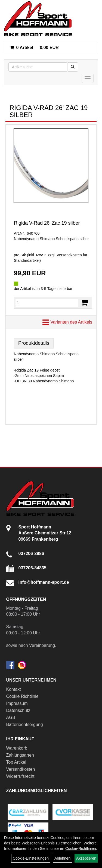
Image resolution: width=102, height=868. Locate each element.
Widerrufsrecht (20, 776)
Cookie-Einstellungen (31, 858)
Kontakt (14, 689)
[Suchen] (73, 67)
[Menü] (88, 78)
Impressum (17, 703)
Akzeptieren (86, 858)
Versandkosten (21, 769)
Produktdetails (34, 343)
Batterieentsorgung (25, 725)
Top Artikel (16, 762)
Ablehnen (62, 858)
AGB (11, 717)
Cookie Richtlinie (22, 696)
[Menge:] (47, 303)
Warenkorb (17, 748)
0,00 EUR (34, 48)
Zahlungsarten (20, 755)
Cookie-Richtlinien (81, 848)
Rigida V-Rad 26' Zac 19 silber (47, 223)
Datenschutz (18, 710)
